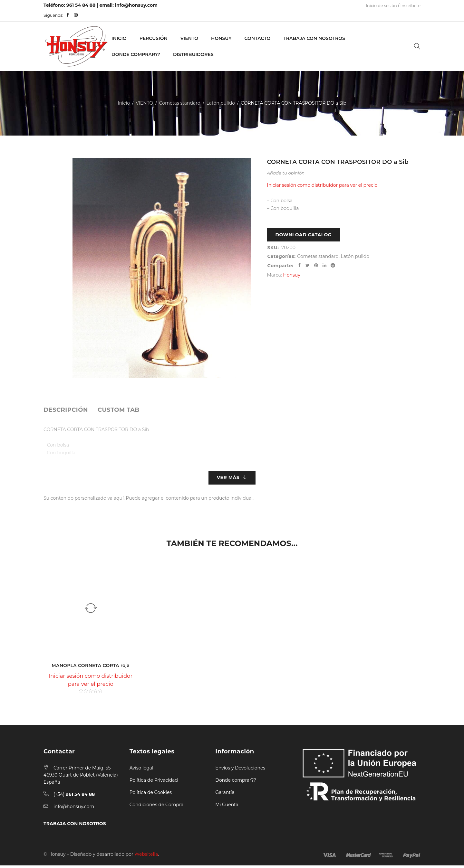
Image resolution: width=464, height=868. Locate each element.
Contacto (257, 38)
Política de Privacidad (154, 783)
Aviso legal (141, 770)
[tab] (66, 410)
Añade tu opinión (286, 173)
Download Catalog (304, 236)
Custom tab (119, 410)
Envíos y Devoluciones (240, 770)
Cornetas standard (180, 103)
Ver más (228, 479)
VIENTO (189, 38)
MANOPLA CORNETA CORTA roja (91, 668)
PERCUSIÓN (154, 38)
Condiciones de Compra (157, 807)
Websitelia (146, 857)
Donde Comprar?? (136, 54)
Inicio (119, 38)
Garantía (225, 795)
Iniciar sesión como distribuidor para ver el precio (322, 185)
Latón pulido (221, 103)
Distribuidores (193, 54)
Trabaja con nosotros (314, 38)
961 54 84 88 (81, 5)
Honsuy (221, 38)
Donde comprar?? (236, 783)
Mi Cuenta (227, 807)
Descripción (66, 410)
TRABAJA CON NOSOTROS (75, 826)
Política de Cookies (151, 795)
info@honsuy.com (136, 5)
